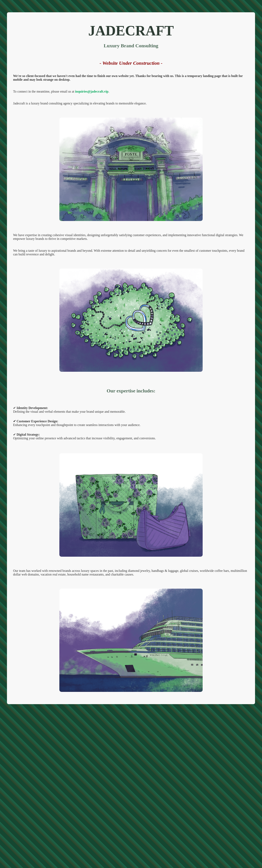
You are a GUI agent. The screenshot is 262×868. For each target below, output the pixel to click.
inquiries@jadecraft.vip (92, 91)
